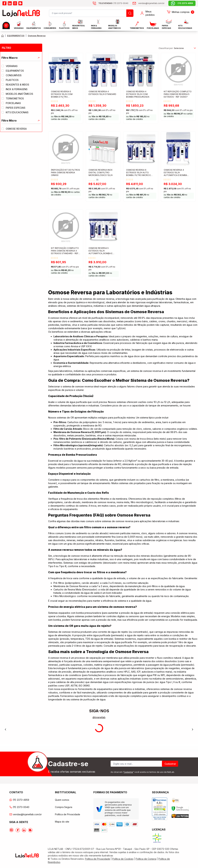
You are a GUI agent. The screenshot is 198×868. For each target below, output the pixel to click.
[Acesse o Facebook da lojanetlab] (18, 830)
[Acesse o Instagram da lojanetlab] (11, 830)
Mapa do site (62, 822)
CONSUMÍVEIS (50, 25)
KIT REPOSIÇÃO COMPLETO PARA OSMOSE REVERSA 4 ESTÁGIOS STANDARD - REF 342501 (65, 251)
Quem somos (62, 800)
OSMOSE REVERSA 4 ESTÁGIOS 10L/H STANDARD (102, 93)
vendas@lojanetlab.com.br (25, 814)
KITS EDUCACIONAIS (185, 25)
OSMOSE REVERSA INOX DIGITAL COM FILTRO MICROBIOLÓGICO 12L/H (101, 173)
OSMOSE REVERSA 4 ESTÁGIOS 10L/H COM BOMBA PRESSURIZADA (138, 94)
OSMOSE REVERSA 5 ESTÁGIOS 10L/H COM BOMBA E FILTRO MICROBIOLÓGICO (62, 94)
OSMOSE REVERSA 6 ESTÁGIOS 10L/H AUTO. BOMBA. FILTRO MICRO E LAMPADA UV (138, 173)
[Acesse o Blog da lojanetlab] (30, 830)
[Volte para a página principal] (2, 36)
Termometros (137, 25)
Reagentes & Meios (78, 25)
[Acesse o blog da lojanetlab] (20, 3)
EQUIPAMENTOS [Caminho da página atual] (16, 36)
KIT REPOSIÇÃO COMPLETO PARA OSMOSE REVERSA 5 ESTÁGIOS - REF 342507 (178, 94)
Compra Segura (64, 807)
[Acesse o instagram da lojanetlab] (15, 3)
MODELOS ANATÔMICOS (114, 25)
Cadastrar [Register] (170, 764)
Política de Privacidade (68, 814)
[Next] (193, 729)
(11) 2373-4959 (19, 800)
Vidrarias (19, 25)
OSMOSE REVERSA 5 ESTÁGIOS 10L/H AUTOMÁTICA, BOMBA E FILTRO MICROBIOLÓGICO (101, 251)
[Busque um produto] (130, 13)
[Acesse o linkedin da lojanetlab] (10, 3)
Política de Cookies (123, 859)
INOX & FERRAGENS (96, 25)
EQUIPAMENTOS (34, 25)
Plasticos (64, 25)
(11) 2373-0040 (19, 807)
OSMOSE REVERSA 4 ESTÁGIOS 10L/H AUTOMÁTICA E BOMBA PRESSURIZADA (175, 173)
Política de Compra (146, 859)
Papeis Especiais (167, 25)
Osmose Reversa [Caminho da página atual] (37, 36)
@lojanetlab (99, 717)
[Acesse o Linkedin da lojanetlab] (24, 830)
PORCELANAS (153, 25)
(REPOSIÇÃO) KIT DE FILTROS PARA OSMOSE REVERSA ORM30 (65, 173)
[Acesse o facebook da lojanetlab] (4, 3)
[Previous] (5, 729)
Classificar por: (166, 48)
